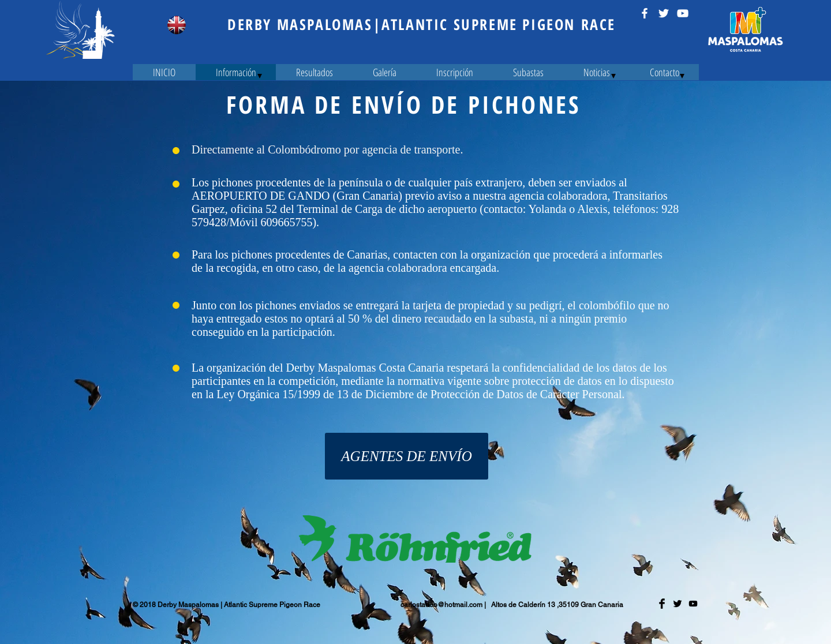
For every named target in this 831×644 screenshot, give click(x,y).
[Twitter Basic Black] (677, 604)
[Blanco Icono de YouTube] (683, 13)
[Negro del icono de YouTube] (693, 604)
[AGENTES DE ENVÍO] (407, 456)
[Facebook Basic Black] (662, 604)
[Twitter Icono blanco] (664, 13)
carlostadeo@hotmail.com (441, 605)
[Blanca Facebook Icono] (645, 13)
